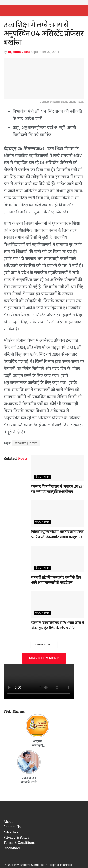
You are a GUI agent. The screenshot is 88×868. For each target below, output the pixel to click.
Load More (44, 645)
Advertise (11, 833)
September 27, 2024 (45, 52)
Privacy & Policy (16, 838)
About (8, 822)
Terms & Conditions (19, 843)
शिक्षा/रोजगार (42, 477)
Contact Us (12, 827)
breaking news (26, 443)
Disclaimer (12, 848)
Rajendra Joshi (19, 52)
